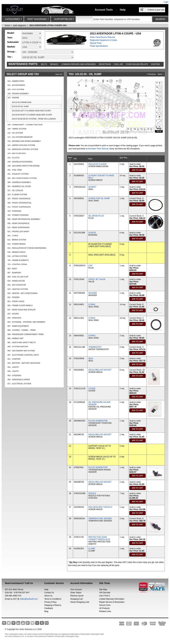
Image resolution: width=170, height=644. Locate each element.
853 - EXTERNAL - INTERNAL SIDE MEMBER (26, 322)
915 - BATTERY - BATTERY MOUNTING (24, 363)
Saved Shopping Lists (80, 602)
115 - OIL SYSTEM (15, 133)
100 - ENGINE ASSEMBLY (18, 93)
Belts (44, 64)
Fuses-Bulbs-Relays (137, 64)
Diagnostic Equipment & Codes (103, 40)
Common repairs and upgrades (79, 64)
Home (7, 25)
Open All (59, 74)
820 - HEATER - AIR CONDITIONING (23, 293)
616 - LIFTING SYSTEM (17, 256)
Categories (13, 20)
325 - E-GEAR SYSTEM (17, 194)
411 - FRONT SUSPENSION (19, 207)
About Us (48, 596)
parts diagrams (20, 25)
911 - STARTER (14, 359)
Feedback (49, 608)
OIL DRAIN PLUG (96, 216)
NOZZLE (92, 493)
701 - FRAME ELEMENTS (18, 260)
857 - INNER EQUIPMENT (18, 326)
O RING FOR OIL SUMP (99, 198)
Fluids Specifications (99, 46)
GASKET (92, 187)
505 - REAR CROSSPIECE (18, 223)
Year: (10, 38)
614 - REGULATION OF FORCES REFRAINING (27, 248)
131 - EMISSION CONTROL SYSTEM (23, 149)
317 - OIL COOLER (15, 190)
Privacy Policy (50, 602)
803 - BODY (12, 269)
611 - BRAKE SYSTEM (17, 240)
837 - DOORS (13, 314)
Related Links (105, 611)
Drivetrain (105, 64)
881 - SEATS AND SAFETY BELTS (22, 342)
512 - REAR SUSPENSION (18, 227)
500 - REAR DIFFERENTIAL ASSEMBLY (24, 219)
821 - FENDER (13, 297)
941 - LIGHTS (13, 367)
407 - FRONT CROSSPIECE (19, 199)
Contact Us (49, 593)
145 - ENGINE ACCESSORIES (20, 162)
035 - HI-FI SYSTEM (16, 89)
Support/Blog (64, 20)
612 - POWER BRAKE (17, 244)
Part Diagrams (38, 20)
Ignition (155, 64)
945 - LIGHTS (13, 371)
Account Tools (104, 10)
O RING (92, 304)
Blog (46, 611)
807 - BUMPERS (14, 273)
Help (123, 10)
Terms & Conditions (53, 599)
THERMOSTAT (95, 347)
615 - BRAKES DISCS (16, 252)
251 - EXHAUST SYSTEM (18, 174)
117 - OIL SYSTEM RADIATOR (20, 137)
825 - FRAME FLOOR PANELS (20, 305)
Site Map (103, 590)
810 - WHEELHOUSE (16, 281)
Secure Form (105, 605)
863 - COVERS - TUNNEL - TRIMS (22, 330)
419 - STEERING (14, 211)
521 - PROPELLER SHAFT (18, 232)
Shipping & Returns (53, 605)
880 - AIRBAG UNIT (16, 338)
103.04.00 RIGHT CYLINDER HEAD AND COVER (32, 115)
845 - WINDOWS (14, 318)
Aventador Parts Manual (98, 149)
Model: (11, 33)
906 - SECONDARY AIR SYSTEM (21, 351)
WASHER (93, 293)
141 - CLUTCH (13, 158)
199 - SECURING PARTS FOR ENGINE (24, 166)
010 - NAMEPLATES (16, 81)
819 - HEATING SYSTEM (18, 289)
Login (166, 2)
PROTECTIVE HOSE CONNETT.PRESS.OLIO (99, 538)
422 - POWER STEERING (18, 215)
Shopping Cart (77, 599)
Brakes (54, 64)
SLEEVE (92, 233)
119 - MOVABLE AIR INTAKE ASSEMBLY (24, 141)
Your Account (76, 590)
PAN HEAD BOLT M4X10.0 (100, 507)
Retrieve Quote (77, 596)
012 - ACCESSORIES (16, 85)
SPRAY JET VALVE (97, 279)
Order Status (76, 593)
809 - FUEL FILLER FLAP (18, 277)
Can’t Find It (105, 596)
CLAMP (92, 549)
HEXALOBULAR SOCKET (100, 370)
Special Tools (96, 43)
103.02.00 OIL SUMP (20, 106)
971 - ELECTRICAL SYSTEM (19, 384)
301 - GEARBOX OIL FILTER (19, 186)
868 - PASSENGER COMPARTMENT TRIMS (26, 334)
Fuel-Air (118, 64)
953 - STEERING (14, 375)
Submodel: (13, 42)
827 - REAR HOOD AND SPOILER (21, 310)
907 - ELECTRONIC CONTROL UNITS (23, 355)
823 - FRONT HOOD (16, 301)
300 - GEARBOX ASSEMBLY (19, 182)
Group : (12, 51)
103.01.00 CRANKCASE (22, 102)
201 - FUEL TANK (15, 170)
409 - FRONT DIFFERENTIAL (20, 203)
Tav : (10, 57)
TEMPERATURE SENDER (100, 519)
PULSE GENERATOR (98, 421)
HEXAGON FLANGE (97, 164)
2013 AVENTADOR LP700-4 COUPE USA (48, 25)
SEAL (91, 358)
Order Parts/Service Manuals (102, 37)
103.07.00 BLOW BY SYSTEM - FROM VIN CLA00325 (34, 119)
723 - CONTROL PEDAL (17, 264)
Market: (11, 47)
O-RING (92, 336)
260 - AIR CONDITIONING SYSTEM (22, 178)
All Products (104, 608)
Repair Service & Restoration (112, 602)
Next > (161, 74)
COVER (92, 388)
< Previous (151, 74)
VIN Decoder (105, 593)
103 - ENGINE (13, 98)
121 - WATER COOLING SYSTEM (21, 145)
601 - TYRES (13, 236)
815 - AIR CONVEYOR (17, 285)
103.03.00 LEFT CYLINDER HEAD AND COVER (31, 111)
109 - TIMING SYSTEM (17, 129)
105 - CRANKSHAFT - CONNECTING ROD (25, 125)
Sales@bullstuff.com (29, 599)
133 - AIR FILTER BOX (17, 153)
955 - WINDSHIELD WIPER (19, 380)
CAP (90, 266)
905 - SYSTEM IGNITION (18, 347)
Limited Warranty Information (112, 599)
